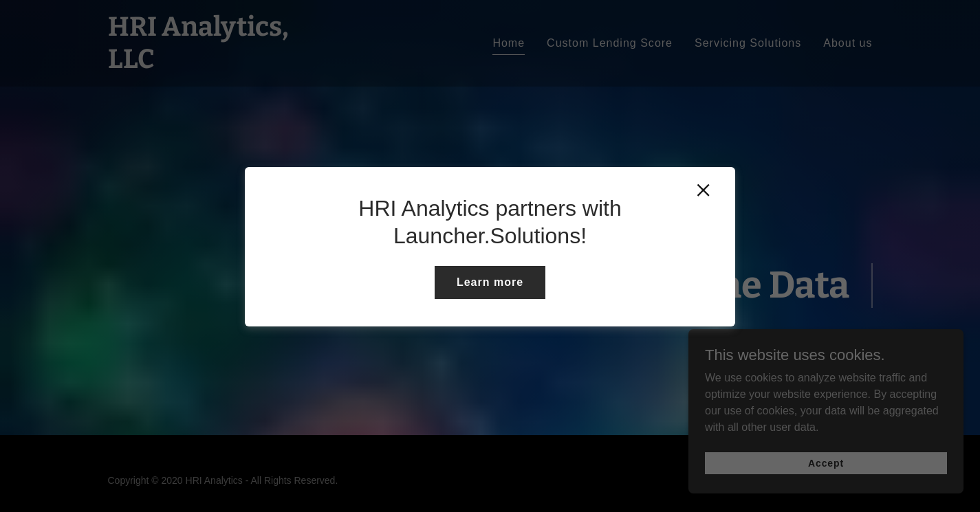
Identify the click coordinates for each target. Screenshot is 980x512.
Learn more (490, 282)
